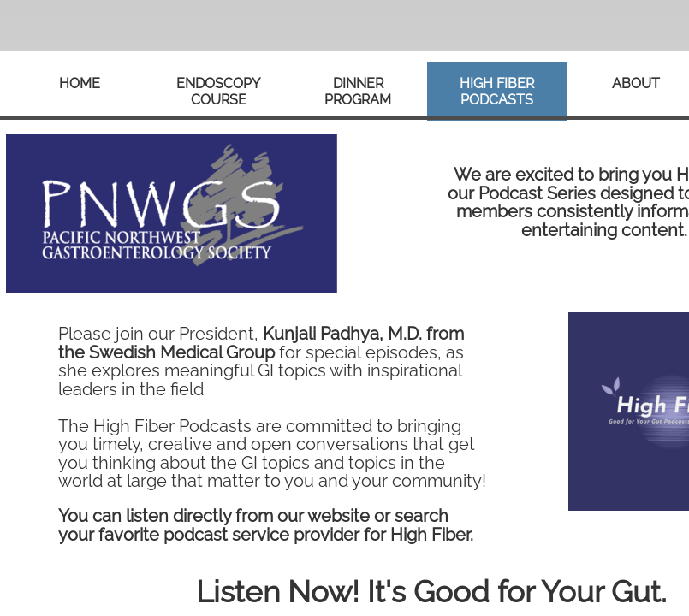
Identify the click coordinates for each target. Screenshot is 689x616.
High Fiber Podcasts (497, 92)
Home (80, 83)
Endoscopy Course (218, 92)
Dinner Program (358, 92)
